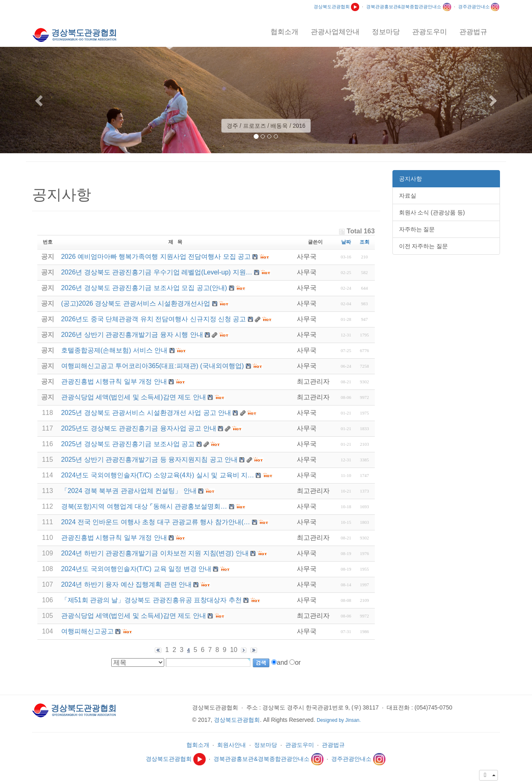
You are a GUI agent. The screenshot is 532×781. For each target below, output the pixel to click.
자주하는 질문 (417, 229)
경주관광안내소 (479, 7)
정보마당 (266, 745)
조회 (365, 242)
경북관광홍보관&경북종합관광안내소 (409, 7)
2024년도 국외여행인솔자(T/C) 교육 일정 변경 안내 (136, 569)
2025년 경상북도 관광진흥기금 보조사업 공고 (128, 444)
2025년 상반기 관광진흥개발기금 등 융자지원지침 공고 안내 (149, 460)
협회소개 (198, 745)
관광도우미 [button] (430, 32)
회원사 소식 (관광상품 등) (432, 212)
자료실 (408, 196)
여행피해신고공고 (87, 631)
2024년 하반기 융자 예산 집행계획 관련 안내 (126, 584)
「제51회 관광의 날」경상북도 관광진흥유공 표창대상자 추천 (151, 600)
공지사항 (410, 179)
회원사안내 (232, 745)
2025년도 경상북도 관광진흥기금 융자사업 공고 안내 (139, 428)
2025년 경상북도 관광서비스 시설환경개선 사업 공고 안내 (146, 413)
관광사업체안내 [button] (335, 32)
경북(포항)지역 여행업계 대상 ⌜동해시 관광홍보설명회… (144, 506)
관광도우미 (300, 745)
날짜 (346, 242)
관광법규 (333, 745)
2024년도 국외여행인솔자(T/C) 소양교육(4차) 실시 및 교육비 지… (158, 475)
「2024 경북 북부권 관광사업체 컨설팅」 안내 (129, 491)
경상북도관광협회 (336, 7)
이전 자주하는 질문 (424, 246)
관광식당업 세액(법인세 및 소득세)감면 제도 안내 (134, 616)
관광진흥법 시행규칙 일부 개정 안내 (114, 538)
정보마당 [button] (386, 32)
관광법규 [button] (473, 32)
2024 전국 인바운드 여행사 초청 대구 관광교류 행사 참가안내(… (156, 522)
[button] (40, 100)
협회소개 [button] (284, 32)
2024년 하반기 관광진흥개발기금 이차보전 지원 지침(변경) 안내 (155, 553)
